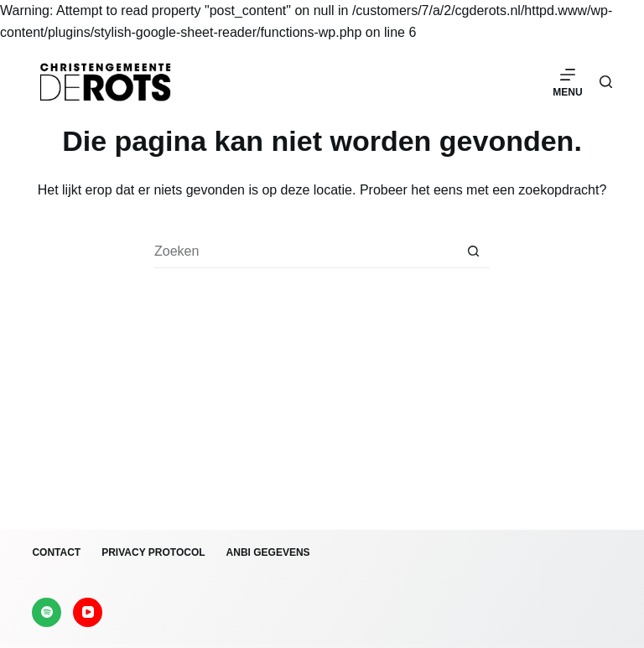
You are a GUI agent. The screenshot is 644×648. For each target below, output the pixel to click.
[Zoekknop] (473, 251)
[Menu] (567, 82)
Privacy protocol (153, 552)
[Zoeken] (606, 82)
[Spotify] (47, 612)
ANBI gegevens (268, 552)
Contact (56, 552)
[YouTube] (88, 612)
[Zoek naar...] (305, 251)
